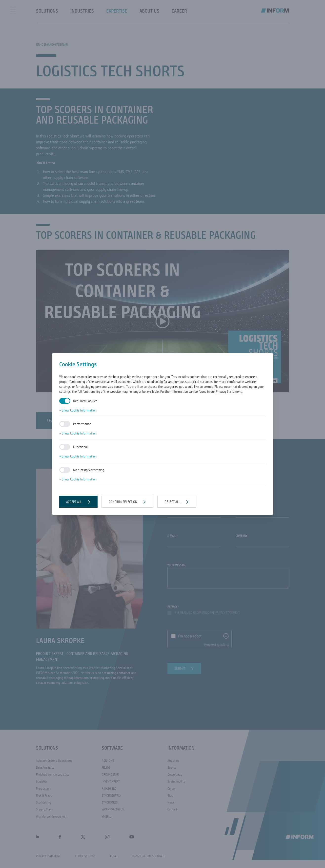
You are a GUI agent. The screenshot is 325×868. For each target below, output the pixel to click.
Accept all (74, 502)
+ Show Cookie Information (78, 410)
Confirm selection (123, 502)
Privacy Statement (229, 391)
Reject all (172, 502)
